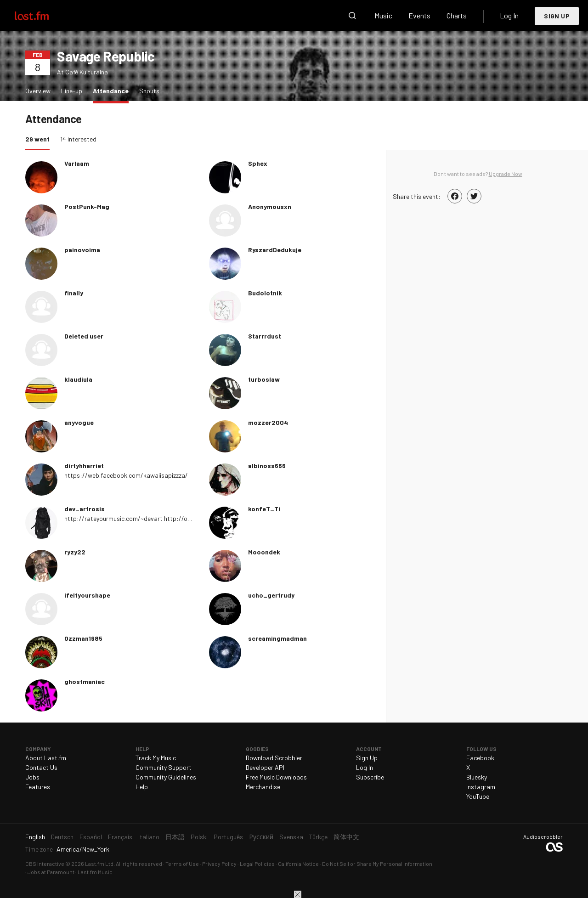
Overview (38, 91)
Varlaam (77, 163)
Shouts (149, 91)
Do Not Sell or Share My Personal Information (377, 864)
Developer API (265, 767)
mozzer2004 (268, 422)
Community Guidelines (166, 777)
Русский (261, 837)
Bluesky (477, 777)
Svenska (291, 837)
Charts (457, 15)
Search (352, 16)
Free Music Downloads (276, 777)
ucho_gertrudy (271, 595)
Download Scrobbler (274, 758)
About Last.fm (46, 758)
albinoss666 (267, 466)
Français (120, 837)
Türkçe (318, 837)
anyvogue (79, 422)
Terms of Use (182, 864)
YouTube (478, 796)
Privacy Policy (219, 864)
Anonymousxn (270, 206)
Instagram (481, 787)
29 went (40, 138)
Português (228, 837)
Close (298, 894)
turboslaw (264, 379)
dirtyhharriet (84, 466)
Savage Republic (106, 56)
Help (142, 787)
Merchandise (263, 787)
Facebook (480, 758)
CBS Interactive (45, 864)
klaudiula (78, 379)
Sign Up (557, 16)
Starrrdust (265, 336)
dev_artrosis (85, 509)
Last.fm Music (95, 872)
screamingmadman (277, 638)
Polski (199, 837)
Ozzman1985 (83, 638)
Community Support (164, 767)
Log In (509, 15)
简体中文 (346, 837)
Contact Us (41, 767)
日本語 (175, 837)
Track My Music (156, 758)
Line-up (72, 91)
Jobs (32, 777)
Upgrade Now (506, 174)
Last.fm (42, 16)
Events (419, 15)
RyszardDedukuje (275, 250)
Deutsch (62, 837)
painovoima (82, 250)
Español (91, 837)
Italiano (149, 837)
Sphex (258, 163)
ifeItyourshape (87, 595)
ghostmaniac (85, 681)
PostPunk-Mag (87, 206)
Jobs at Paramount (51, 872)
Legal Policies (257, 864)
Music (383, 15)
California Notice (298, 864)
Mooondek (264, 552)
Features (38, 787)
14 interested (78, 139)
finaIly (74, 293)
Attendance (113, 90)
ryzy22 (75, 552)
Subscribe (370, 777)
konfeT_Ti (264, 509)
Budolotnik (265, 293)
